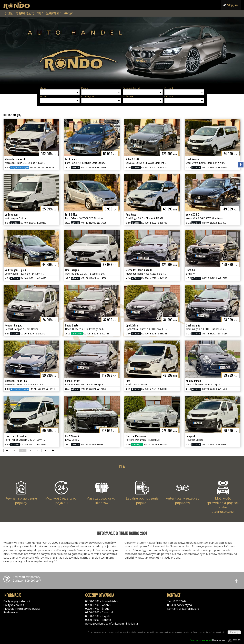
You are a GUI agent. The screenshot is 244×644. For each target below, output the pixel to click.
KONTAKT (69, 13)
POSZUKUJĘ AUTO (25, 13)
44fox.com (234, 640)
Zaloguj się (231, 5)
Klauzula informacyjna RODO (22, 609)
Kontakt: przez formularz (183, 609)
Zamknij (234, 632)
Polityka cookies (14, 605)
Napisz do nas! (207, 640)
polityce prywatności (217, 632)
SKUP (40, 13)
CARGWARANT (53, 13)
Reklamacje (11, 612)
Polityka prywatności (17, 601)
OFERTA (9, 13)
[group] (122, 50)
